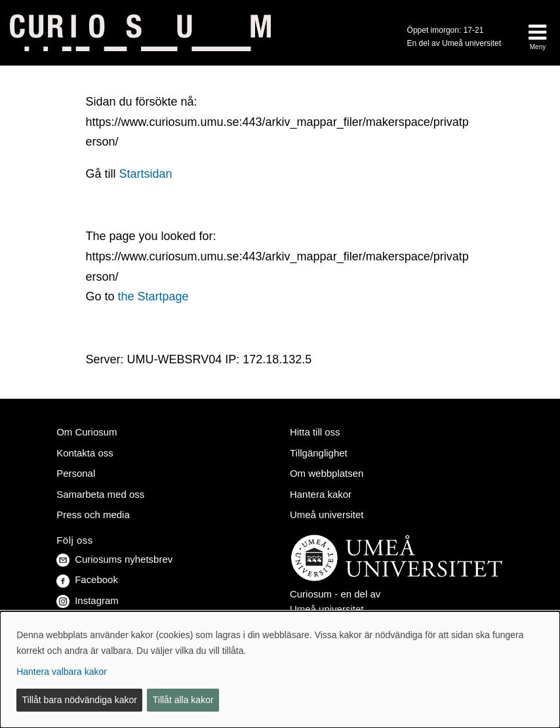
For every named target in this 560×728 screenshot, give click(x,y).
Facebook (87, 579)
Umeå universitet (327, 515)
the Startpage (153, 296)
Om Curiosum (87, 432)
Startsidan (145, 174)
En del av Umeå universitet (454, 43)
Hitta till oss (315, 432)
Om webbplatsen (327, 473)
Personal (76, 473)
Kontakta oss (85, 453)
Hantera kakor (321, 494)
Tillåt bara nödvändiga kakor (80, 700)
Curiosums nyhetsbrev (114, 559)
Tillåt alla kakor (183, 700)
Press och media (93, 515)
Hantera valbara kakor (62, 672)
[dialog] (280, 670)
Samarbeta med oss (100, 494)
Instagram (88, 600)
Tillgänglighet (319, 453)
